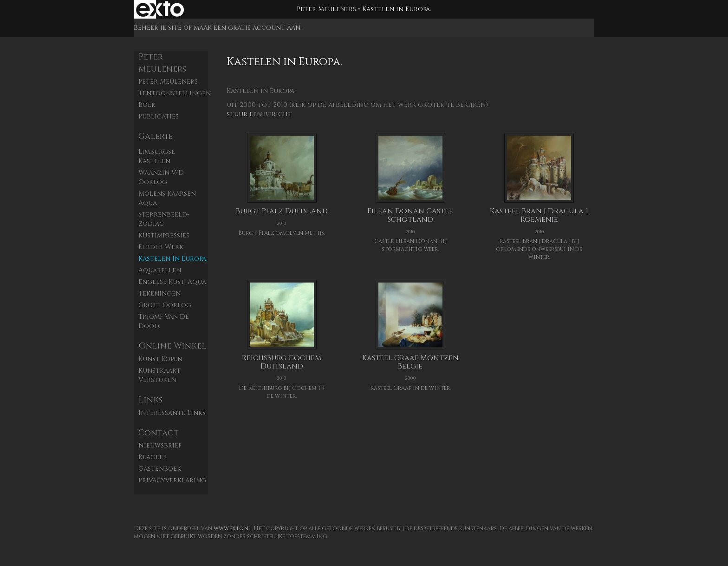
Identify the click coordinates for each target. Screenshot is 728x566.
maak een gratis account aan (247, 28)
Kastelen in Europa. (173, 259)
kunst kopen (160, 359)
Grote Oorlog (165, 305)
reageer (153, 457)
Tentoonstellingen (173, 93)
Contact (159, 433)
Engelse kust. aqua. (173, 282)
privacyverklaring (172, 480)
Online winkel (172, 346)
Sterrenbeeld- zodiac (164, 219)
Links (150, 400)
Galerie (156, 136)
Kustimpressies (164, 235)
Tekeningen (159, 293)
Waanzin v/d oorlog (161, 177)
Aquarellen (160, 270)
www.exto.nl (232, 528)
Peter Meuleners (326, 9)
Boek (147, 105)
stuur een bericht (259, 114)
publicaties (159, 116)
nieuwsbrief (160, 445)
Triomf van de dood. (164, 321)
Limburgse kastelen (157, 156)
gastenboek (160, 469)
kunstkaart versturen (159, 375)
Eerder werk (161, 247)
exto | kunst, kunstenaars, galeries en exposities (160, 9)
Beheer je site (158, 28)
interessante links (172, 413)
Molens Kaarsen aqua (167, 198)
